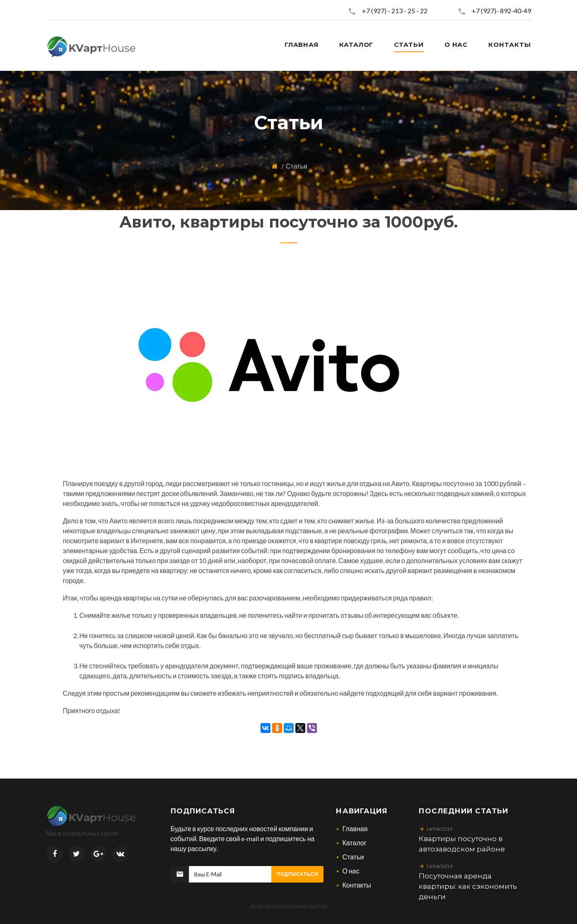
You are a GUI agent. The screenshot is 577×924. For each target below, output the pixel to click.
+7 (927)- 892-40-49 (501, 11)
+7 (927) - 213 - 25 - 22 (395, 11)
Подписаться (298, 874)
